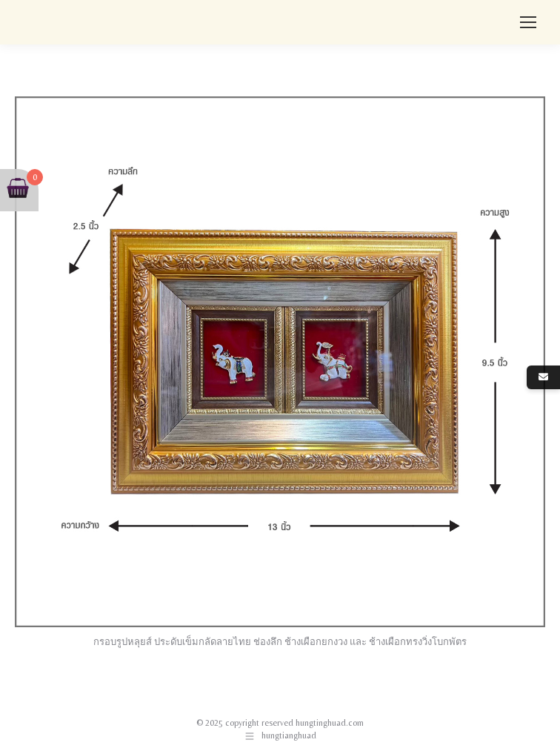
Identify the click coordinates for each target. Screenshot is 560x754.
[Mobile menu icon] (528, 22)
